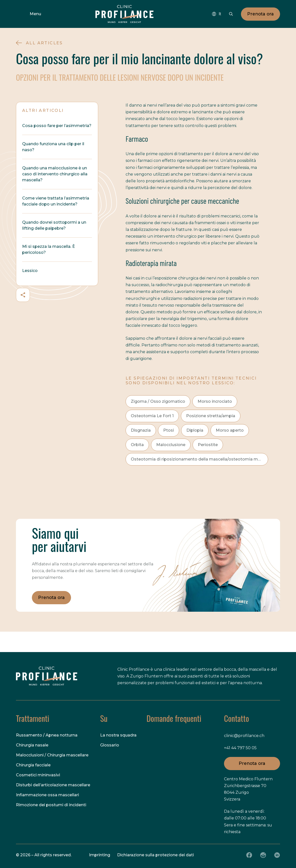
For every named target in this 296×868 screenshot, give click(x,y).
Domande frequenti (174, 718)
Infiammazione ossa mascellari (47, 795)
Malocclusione (171, 445)
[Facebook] (249, 855)
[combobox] (216, 14)
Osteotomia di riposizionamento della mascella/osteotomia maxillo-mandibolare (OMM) (199, 459)
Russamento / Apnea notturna (47, 735)
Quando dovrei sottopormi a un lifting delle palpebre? (54, 225)
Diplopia (195, 430)
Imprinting (100, 855)
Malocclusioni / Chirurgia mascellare (52, 755)
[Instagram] (263, 855)
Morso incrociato (215, 401)
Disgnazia (141, 430)
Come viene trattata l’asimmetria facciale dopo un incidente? (56, 201)
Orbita (137, 445)
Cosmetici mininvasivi (38, 775)
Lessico (30, 271)
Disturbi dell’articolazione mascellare (53, 785)
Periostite (208, 445)
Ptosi (169, 430)
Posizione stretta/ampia (211, 416)
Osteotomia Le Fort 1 (152, 416)
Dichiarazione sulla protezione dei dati (155, 855)
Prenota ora (260, 14)
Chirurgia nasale (32, 745)
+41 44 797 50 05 (240, 748)
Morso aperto (230, 430)
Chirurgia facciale (33, 765)
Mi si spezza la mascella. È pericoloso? (49, 249)
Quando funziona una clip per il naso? (53, 147)
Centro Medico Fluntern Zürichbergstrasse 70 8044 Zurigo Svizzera (248, 789)
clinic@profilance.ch (244, 736)
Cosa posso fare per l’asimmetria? (57, 126)
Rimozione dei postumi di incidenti (51, 805)
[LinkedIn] (277, 855)
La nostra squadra (118, 735)
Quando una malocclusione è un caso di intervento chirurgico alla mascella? (55, 174)
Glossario (110, 745)
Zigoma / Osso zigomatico (158, 401)
